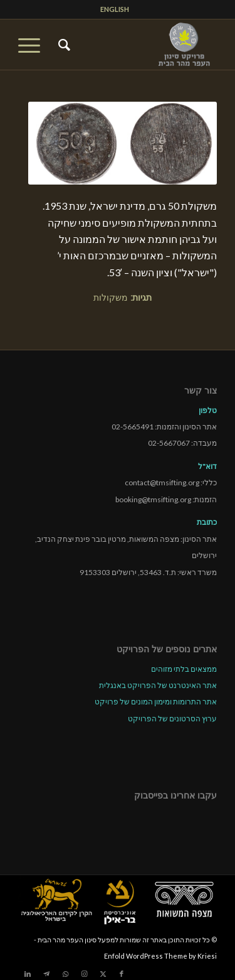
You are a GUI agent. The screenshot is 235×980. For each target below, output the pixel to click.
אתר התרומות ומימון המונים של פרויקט (156, 702)
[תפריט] (33, 45)
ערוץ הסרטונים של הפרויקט (172, 719)
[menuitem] (115, 9)
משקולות (111, 297)
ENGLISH (115, 9)
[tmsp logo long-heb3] (138, 45)
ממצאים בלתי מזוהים (184, 669)
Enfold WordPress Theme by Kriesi (160, 956)
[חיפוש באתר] (62, 45)
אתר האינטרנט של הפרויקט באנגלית (158, 685)
